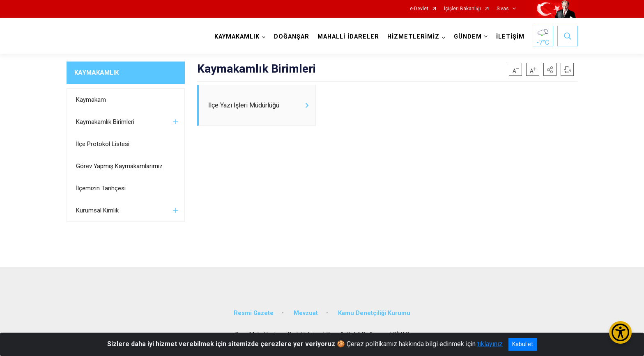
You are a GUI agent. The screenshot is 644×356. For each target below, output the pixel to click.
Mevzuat (306, 313)
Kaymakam (91, 100)
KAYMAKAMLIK (97, 73)
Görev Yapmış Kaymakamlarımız (119, 166)
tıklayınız (490, 344)
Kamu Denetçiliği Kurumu (374, 313)
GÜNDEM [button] (468, 37)
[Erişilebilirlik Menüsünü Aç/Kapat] (620, 332)
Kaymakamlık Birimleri (105, 122)
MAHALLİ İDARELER (348, 37)
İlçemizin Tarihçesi (101, 188)
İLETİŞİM (510, 37)
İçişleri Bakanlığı (462, 9)
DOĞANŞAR (292, 37)
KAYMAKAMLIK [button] (237, 37)
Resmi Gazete (254, 313)
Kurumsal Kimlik (97, 210)
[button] (550, 69)
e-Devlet (419, 9)
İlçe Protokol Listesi (103, 144)
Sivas (503, 9)
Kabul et (523, 344)
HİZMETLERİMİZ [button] (413, 37)
